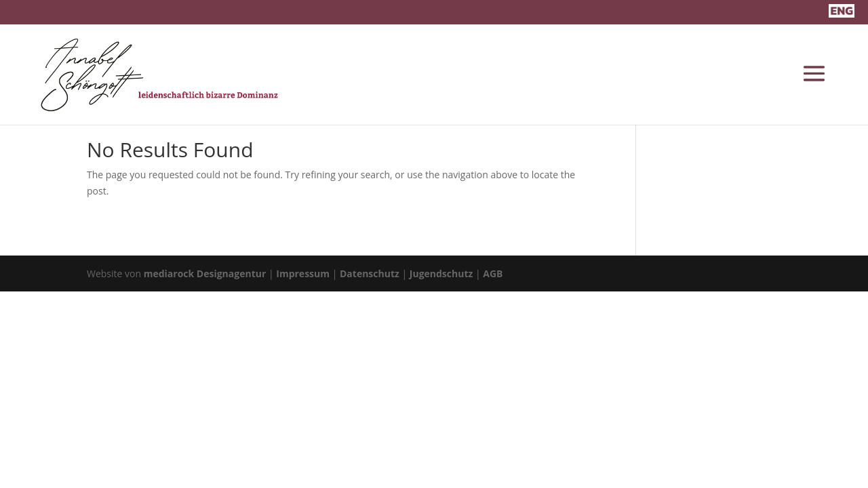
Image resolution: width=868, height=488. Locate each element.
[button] (30, 458)
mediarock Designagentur (205, 273)
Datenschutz (370, 273)
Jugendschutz (441, 273)
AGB (493, 273)
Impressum (303, 273)
